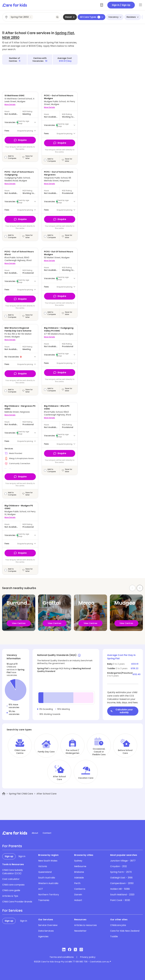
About (35, 833)
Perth (77, 883)
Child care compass (13, 885)
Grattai (52, 603)
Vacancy (115, 17)
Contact (47, 833)
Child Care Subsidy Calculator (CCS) (13, 872)
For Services (12, 911)
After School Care (59, 778)
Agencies (43, 936)
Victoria (43, 866)
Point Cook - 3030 (120, 900)
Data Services (46, 931)
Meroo (86, 603)
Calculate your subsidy (122, 711)
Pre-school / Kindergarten (72, 752)
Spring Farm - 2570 (121, 872)
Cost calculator (11, 879)
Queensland (45, 872)
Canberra (80, 889)
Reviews (133, 17)
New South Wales (48, 861)
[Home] (4, 794)
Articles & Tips (10, 896)
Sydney (78, 861)
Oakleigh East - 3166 (121, 878)
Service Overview (48, 925)
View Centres (19, 623)
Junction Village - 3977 (123, 861)
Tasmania (44, 900)
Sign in (22, 856)
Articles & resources (85, 925)
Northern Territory (49, 895)
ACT (41, 889)
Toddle (114, 936)
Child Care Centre (20, 752)
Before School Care (125, 752)
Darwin (78, 895)
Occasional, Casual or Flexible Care (99, 752)
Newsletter (80, 931)
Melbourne (80, 866)
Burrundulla (22, 603)
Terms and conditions (62, 957)
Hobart (78, 900)
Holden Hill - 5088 (120, 889)
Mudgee (125, 603)
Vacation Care (86, 778)
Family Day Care (46, 752)
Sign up (9, 856)
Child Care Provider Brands (17, 902)
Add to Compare (12, 157)
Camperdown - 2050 (122, 883)
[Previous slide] (132, 588)
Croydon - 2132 (118, 866)
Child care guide (11, 890)
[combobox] (32, 17)
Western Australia (48, 883)
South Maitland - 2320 (122, 895)
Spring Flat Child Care (21, 794)
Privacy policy (88, 957)
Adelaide (79, 878)
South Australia (47, 878)
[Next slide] (140, 588)
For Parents (12, 846)
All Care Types (91, 17)
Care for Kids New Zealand (125, 931)
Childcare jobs (118, 925)
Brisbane (79, 872)
